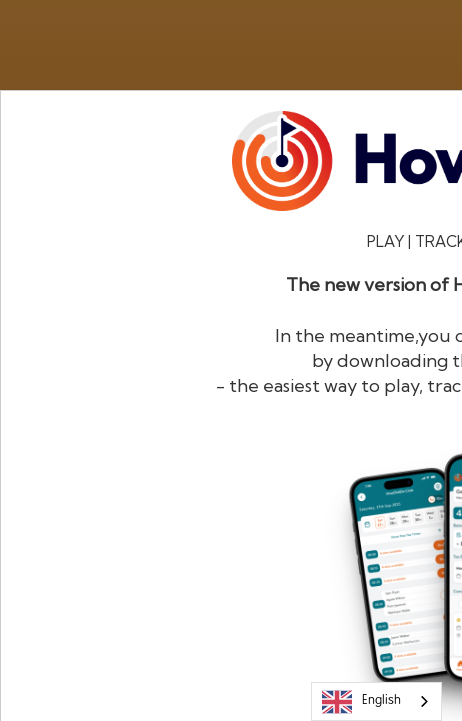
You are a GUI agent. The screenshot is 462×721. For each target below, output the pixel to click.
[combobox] (376, 701)
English (361, 702)
